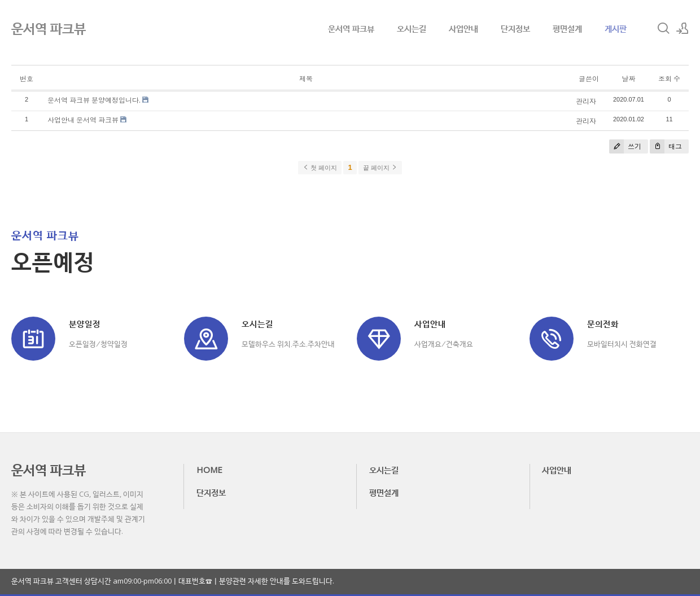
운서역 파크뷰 (351, 28)
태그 (666, 146)
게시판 (616, 28)
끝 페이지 (380, 168)
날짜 (628, 79)
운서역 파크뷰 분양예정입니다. (94, 100)
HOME (209, 470)
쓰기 (625, 146)
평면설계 (567, 28)
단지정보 (515, 28)
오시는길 (412, 28)
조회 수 (669, 79)
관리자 (586, 101)
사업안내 (463, 28)
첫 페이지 (320, 168)
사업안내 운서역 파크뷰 (83, 120)
